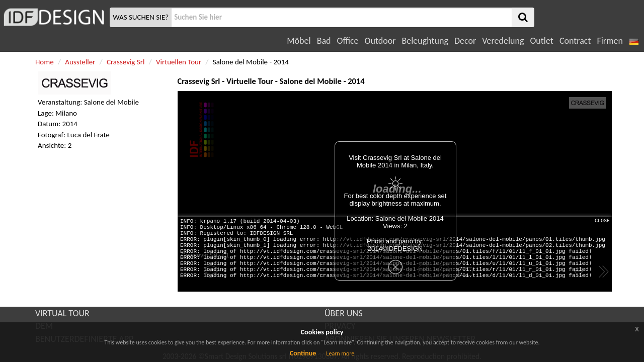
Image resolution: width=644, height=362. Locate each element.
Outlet (541, 41)
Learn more (340, 353)
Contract (575, 41)
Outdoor (380, 41)
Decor (465, 41)
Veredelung (503, 41)
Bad (324, 41)
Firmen (610, 41)
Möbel (299, 41)
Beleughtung (425, 41)
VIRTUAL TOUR (62, 313)
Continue (303, 353)
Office (348, 41)
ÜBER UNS (343, 313)
